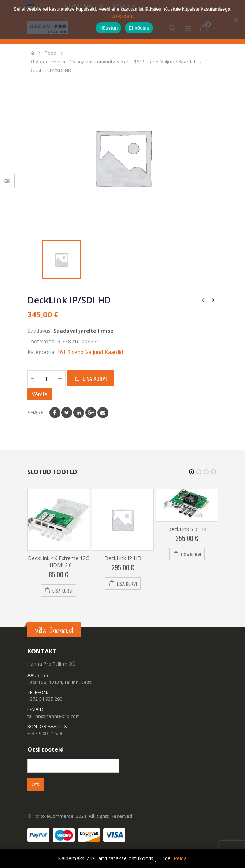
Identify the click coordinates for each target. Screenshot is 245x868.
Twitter (67, 413)
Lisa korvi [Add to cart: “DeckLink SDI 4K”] (191, 554)
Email (103, 413)
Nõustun (108, 28)
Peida (180, 858)
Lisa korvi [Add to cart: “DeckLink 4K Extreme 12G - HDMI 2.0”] (62, 590)
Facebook (55, 413)
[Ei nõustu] (236, 19)
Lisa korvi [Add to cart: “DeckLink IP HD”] (127, 583)
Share (36, 412)
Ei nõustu (139, 28)
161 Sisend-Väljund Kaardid (90, 352)
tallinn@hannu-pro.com (54, 716)
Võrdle (40, 394)
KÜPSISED (123, 16)
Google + (91, 413)
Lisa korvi (95, 378)
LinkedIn (79, 413)
